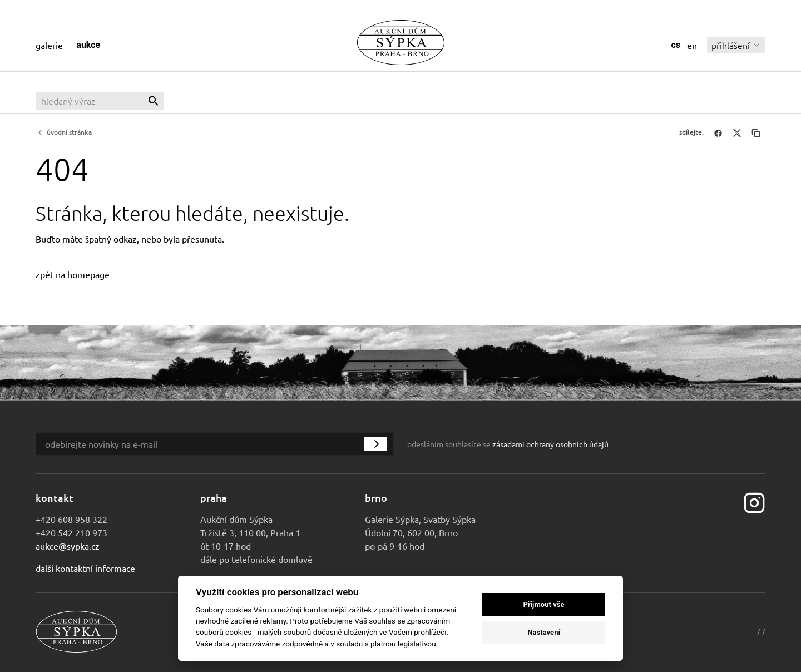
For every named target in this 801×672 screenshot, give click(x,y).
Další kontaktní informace (85, 568)
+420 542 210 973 (71, 532)
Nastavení (544, 632)
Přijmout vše (544, 604)
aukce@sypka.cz (68, 546)
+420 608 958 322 (71, 519)
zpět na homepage (73, 274)
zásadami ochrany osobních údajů (550, 444)
